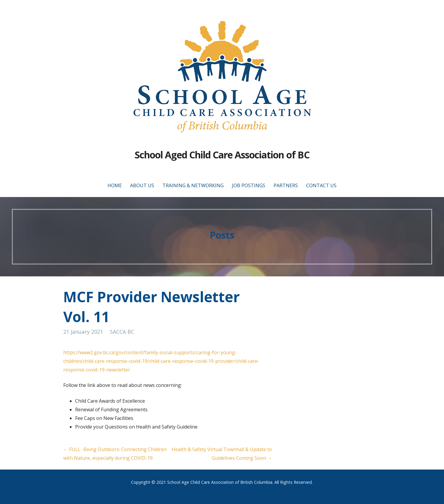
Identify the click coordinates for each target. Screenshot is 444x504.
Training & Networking (193, 185)
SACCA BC (122, 332)
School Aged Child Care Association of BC (222, 155)
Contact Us (321, 185)
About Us (142, 185)
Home (115, 185)
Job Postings (249, 185)
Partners (286, 185)
